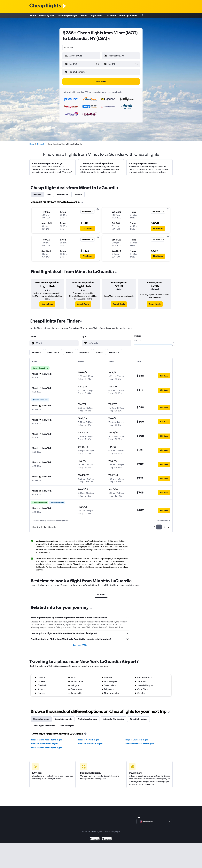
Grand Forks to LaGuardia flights (140, 744)
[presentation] (109, 39)
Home (33, 15)
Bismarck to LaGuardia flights (44, 744)
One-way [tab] (78, 194)
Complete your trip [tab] (64, 719)
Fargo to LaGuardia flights (137, 740)
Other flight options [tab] (138, 719)
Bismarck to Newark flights (90, 744)
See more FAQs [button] (80, 645)
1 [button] (159, 527)
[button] (80, 64)
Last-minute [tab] (63, 194)
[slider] (173, 344)
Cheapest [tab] (37, 194)
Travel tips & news (128, 15)
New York (41, 144)
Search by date (47, 15)
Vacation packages (68, 15)
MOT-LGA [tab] (101, 594)
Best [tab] (49, 194)
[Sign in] (142, 16)
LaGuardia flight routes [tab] (113, 719)
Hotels (84, 15)
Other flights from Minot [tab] (44, 726)
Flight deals (97, 15)
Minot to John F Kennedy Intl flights (47, 748)
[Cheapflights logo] (45, 6)
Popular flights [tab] (67, 726)
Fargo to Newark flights (89, 740)
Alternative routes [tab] (41, 719)
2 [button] (164, 527)
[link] (47, 304)
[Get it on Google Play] (95, 839)
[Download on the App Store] (107, 839)
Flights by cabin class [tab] (88, 719)
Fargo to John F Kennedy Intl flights (47, 740)
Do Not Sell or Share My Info (92, 832)
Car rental (111, 15)
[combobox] (70, 47)
